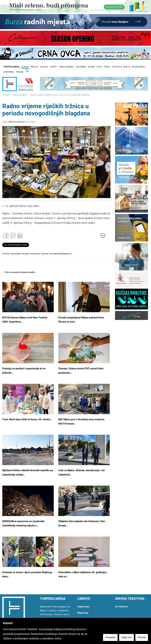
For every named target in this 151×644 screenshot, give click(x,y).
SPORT (53, 67)
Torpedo (6, 95)
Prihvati (142, 637)
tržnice (7, 254)
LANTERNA (8, 72)
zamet (45, 254)
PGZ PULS (117, 67)
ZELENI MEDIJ (138, 67)
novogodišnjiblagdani (60, 254)
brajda (26, 254)
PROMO (20, 72)
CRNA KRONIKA (66, 67)
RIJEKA (25, 67)
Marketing (83, 613)
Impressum (83, 607)
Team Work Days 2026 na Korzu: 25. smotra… (27, 419)
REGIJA (34, 67)
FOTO (99, 67)
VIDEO (107, 67)
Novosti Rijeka (20, 95)
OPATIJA (44, 67)
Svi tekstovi (121, 607)
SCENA (91, 67)
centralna (36, 254)
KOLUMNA (81, 67)
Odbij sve (126, 637)
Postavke (110, 637)
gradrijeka (17, 254)
